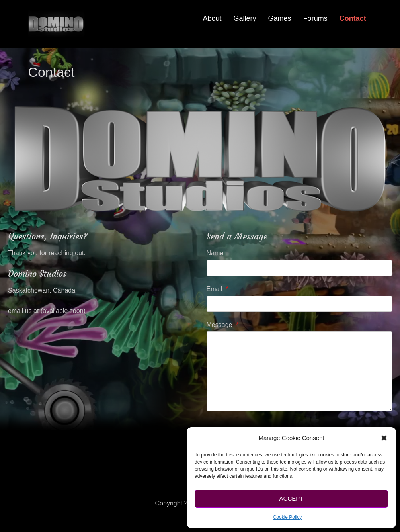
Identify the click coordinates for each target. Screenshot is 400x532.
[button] (384, 438)
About (212, 18)
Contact (353, 18)
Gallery (245, 18)
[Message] (299, 371)
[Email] (299, 304)
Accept (292, 498)
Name (215, 253)
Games (280, 18)
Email (218, 289)
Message (223, 325)
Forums (315, 18)
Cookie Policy (288, 517)
